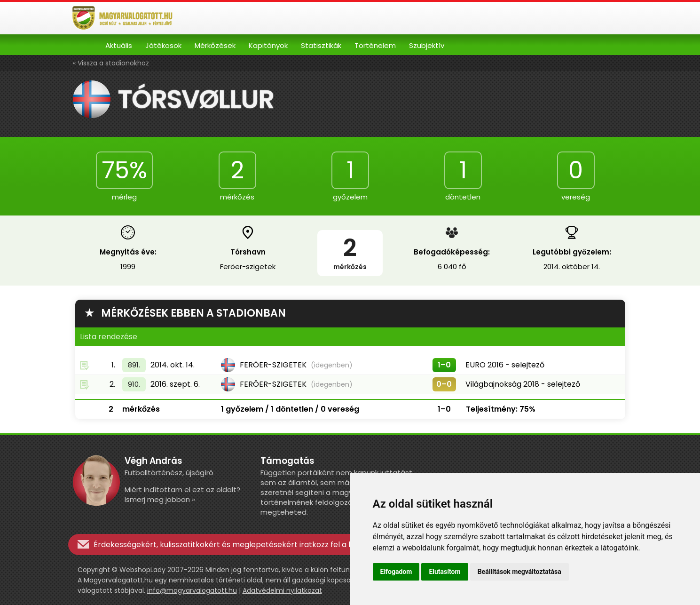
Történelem (375, 45)
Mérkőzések (215, 45)
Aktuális (119, 45)
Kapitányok (268, 45)
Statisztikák (321, 45)
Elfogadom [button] (396, 572)
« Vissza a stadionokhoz (111, 63)
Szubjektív (427, 45)
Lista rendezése (109, 337)
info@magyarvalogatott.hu (192, 590)
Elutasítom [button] (444, 572)
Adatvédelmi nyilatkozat (282, 590)
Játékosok (163, 45)
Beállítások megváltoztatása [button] (519, 572)
